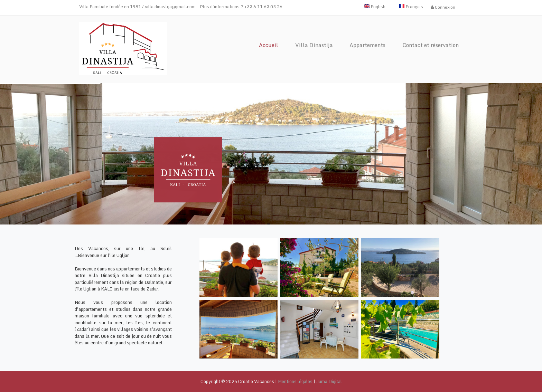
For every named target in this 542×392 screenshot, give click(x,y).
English (375, 7)
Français (411, 7)
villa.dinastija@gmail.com (170, 7)
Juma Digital (329, 381)
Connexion (443, 7)
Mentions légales (295, 381)
